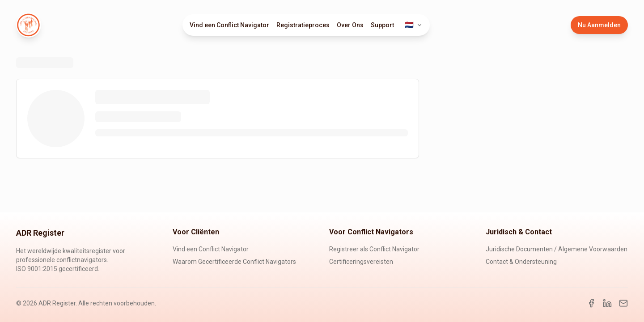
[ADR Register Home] (29, 25)
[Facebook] (591, 303)
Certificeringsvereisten (361, 262)
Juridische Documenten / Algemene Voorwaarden (557, 249)
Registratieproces (303, 25)
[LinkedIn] (607, 303)
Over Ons (350, 25)
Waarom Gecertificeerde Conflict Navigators (234, 262)
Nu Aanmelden (599, 25)
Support (382, 25)
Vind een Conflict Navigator (229, 25)
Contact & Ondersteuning (521, 262)
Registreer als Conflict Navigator (374, 249)
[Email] (623, 303)
